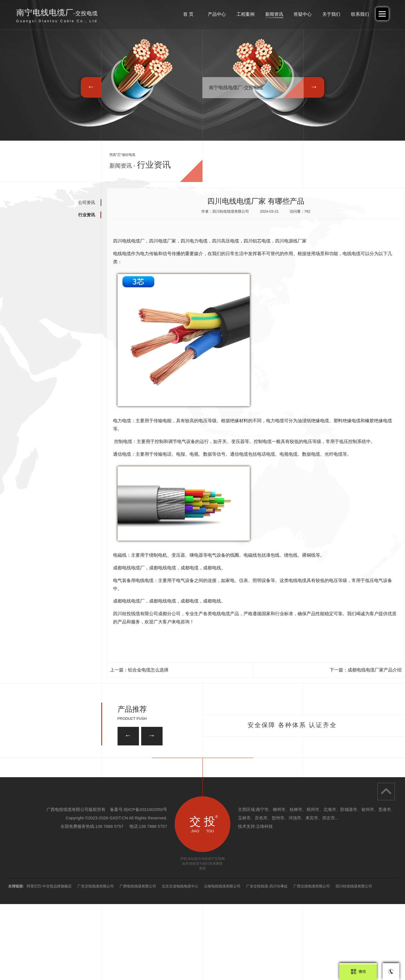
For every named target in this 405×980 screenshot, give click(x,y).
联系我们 (360, 14)
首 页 (188, 14)
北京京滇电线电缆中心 (180, 962)
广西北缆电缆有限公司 (312, 962)
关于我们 (331, 14)
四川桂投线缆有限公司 (354, 962)
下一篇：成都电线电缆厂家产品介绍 (366, 670)
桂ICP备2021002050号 (146, 885)
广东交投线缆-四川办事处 (267, 962)
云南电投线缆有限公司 (222, 962)
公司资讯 (87, 202)
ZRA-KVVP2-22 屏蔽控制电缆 (101, 794)
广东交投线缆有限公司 (96, 962)
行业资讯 (87, 215)
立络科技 (264, 902)
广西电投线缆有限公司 (138, 962)
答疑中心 (303, 14)
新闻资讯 (274, 14)
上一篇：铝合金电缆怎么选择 (139, 670)
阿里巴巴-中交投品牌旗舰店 (49, 962)
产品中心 (217, 14)
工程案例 (246, 14)
